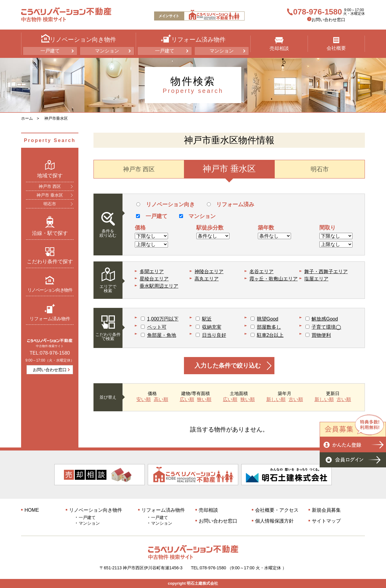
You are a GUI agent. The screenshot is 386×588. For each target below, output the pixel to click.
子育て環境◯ (326, 327)
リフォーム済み (231, 204)
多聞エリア (152, 272)
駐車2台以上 (270, 335)
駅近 (207, 319)
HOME (32, 510)
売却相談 (279, 44)
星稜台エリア (154, 279)
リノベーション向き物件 (50, 284)
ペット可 (157, 327)
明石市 (50, 204)
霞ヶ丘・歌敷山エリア (274, 279)
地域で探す (50, 169)
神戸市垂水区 (56, 118)
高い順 (161, 400)
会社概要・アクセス (277, 510)
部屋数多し (269, 327)
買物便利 (321, 335)
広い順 (187, 400)
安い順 (144, 400)
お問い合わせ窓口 (328, 20)
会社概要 (336, 44)
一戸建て (50, 51)
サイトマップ (326, 521)
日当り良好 (214, 335)
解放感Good (325, 319)
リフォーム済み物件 (50, 312)
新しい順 (276, 400)
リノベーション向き (165, 204)
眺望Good (268, 319)
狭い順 (204, 400)
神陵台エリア (209, 272)
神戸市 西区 (50, 186)
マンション (107, 51)
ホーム (27, 118)
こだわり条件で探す (50, 256)
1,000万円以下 (163, 319)
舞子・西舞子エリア (326, 272)
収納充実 (212, 327)
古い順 (296, 400)
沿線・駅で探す (50, 226)
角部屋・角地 (162, 335)
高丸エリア (207, 279)
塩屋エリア (316, 279)
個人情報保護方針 (274, 521)
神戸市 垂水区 (50, 195)
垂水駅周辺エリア (159, 286)
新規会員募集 (326, 510)
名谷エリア (261, 272)
